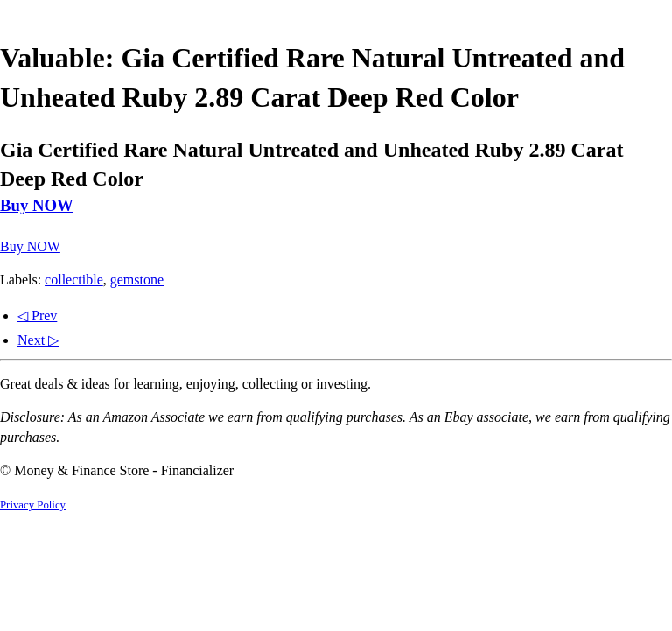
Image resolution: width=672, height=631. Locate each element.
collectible (74, 280)
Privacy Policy (33, 505)
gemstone (137, 280)
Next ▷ (38, 340)
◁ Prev (37, 315)
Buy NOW (37, 205)
